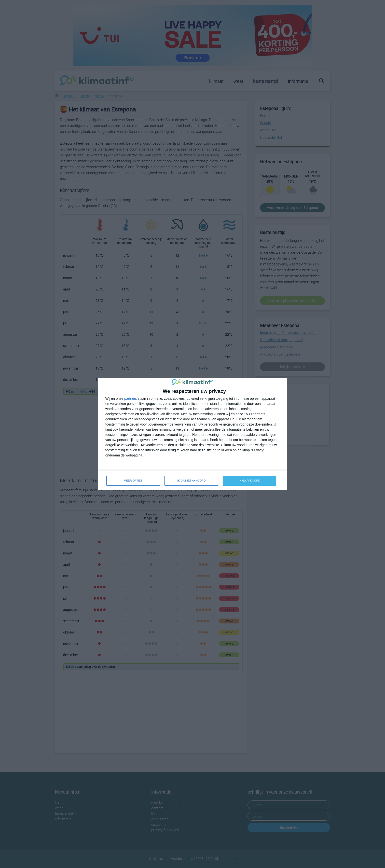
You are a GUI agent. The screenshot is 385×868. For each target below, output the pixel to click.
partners (131, 398)
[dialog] (192, 434)
